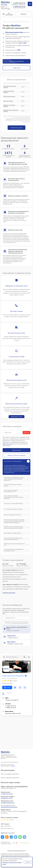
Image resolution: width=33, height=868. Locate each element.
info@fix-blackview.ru (8, 803)
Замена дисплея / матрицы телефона (10, 87)
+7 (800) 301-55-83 (19, 6)
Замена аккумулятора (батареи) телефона (11, 111)
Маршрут (7, 688)
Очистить (27, 433)
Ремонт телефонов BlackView (10, 774)
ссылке (13, 766)
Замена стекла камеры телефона (9, 92)
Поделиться (3, 837)
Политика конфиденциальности (16, 851)
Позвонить (24, 14)
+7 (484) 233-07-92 (19, 3)
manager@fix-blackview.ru (9, 807)
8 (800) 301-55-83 (7, 798)
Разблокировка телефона (9, 96)
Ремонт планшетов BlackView (10, 778)
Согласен (28, 862)
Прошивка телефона (8, 101)
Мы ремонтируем (8, 14)
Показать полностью (9, 593)
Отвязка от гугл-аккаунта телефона (9, 106)
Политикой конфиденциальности (20, 623)
